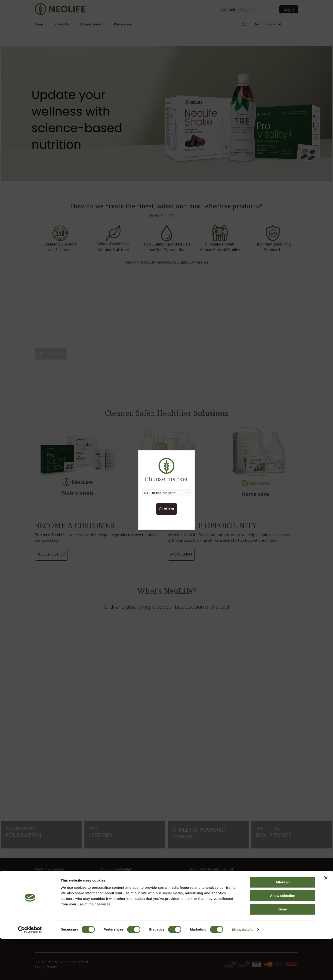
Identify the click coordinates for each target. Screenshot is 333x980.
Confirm (166, 509)
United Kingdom (160, 493)
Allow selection (282, 937)
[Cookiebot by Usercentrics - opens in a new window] (30, 971)
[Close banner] (326, 919)
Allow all (283, 923)
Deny (283, 951)
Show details (243, 971)
